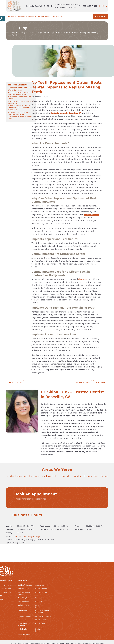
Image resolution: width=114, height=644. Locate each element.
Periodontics (23, 629)
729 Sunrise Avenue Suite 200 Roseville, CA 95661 (64, 6)
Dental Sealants (42, 598)
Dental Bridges (23, 589)
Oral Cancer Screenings (22, 625)
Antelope (78, 476)
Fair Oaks (66, 476)
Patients (19, 17)
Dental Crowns (41, 589)
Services (30, 17)
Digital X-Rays (23, 605)
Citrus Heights (38, 476)
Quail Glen (53, 476)
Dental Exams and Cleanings (25, 593)
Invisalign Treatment (43, 616)
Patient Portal (44, 17)
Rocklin (10, 476)
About (9, 17)
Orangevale (22, 476)
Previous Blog (81, 383)
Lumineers (22, 620)
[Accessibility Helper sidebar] (3, 19)
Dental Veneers (24, 602)
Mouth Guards (41, 620)
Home (15, 33)
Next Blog (100, 383)
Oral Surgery (40, 624)
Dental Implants (24, 598)
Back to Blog (15, 383)
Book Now (101, 17)
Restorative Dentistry (40, 630)
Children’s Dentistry (25, 585)
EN (45, 6)
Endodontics (23, 611)
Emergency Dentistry (40, 606)
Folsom (104, 476)
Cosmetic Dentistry (43, 585)
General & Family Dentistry (42, 612)
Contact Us (57, 17)
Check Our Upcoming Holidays (26, 537)
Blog (23, 33)
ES (48, 6)
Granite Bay (92, 476)
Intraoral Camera (24, 616)
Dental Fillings (41, 592)
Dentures (39, 602)
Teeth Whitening (24, 635)
